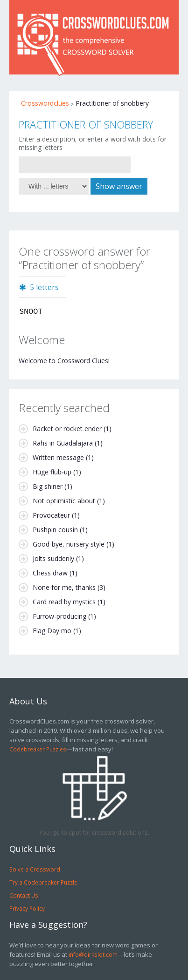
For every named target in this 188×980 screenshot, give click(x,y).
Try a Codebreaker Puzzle (43, 882)
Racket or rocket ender (67, 429)
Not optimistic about (64, 501)
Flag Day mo (52, 631)
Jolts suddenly (53, 558)
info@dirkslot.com (93, 954)
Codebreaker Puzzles (38, 749)
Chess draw (50, 573)
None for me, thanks (64, 587)
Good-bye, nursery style (69, 544)
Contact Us (24, 895)
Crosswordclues (45, 103)
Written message (58, 457)
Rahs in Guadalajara (63, 443)
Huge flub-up (52, 472)
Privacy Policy (27, 908)
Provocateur (51, 515)
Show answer (119, 186)
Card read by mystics (64, 602)
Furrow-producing (59, 616)
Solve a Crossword (35, 869)
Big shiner (48, 486)
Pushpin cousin (55, 530)
